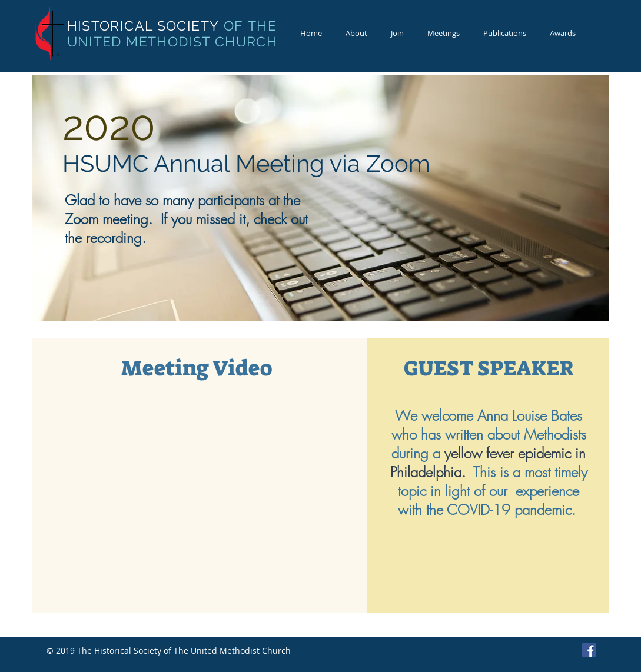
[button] (356, 33)
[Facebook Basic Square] (589, 650)
